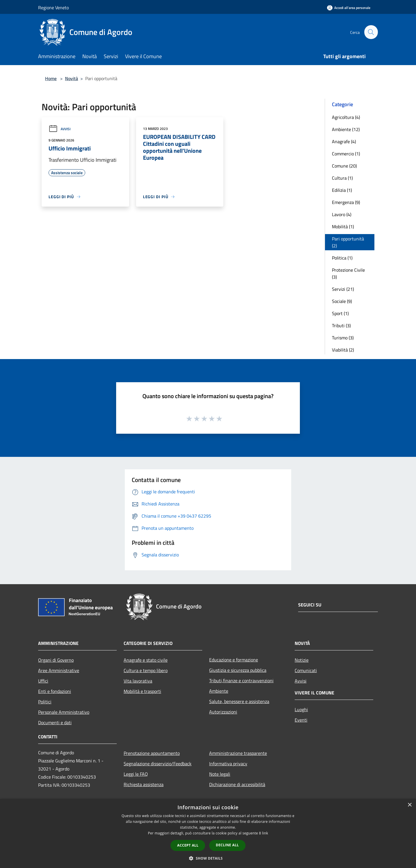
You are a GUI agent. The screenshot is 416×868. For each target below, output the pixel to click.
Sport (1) (340, 313)
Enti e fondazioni (55, 691)
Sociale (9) (342, 301)
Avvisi (60, 129)
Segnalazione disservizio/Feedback (158, 764)
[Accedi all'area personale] (349, 8)
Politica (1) (342, 258)
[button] (208, 858)
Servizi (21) (343, 289)
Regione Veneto (53, 8)
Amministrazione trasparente (238, 753)
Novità (71, 78)
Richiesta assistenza (144, 784)
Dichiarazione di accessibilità (237, 784)
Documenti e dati (55, 722)
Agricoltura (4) (346, 117)
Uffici (43, 681)
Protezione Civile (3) (348, 273)
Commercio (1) (346, 154)
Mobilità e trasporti (142, 691)
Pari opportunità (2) (348, 242)
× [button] (409, 805)
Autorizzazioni (223, 712)
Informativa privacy (228, 764)
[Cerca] (371, 32)
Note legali (220, 774)
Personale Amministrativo (64, 712)
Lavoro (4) (342, 214)
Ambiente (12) (346, 129)
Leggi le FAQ (136, 774)
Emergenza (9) (346, 202)
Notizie (302, 660)
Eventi (301, 720)
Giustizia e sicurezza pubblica (238, 670)
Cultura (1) (342, 178)
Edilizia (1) (342, 190)
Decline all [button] (227, 845)
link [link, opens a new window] (265, 833)
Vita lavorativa (138, 681)
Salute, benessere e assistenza (239, 701)
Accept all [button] (188, 845)
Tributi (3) (341, 325)
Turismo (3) (343, 338)
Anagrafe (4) (344, 141)
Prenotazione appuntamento (152, 753)
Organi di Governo (56, 660)
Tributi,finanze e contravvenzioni (241, 681)
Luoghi (301, 709)
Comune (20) (344, 166)
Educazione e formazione (234, 660)
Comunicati (306, 670)
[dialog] (208, 833)
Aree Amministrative (59, 670)
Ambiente (219, 691)
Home (51, 78)
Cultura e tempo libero (146, 670)
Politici (45, 702)
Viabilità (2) (343, 350)
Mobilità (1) (343, 227)
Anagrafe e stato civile (146, 660)
